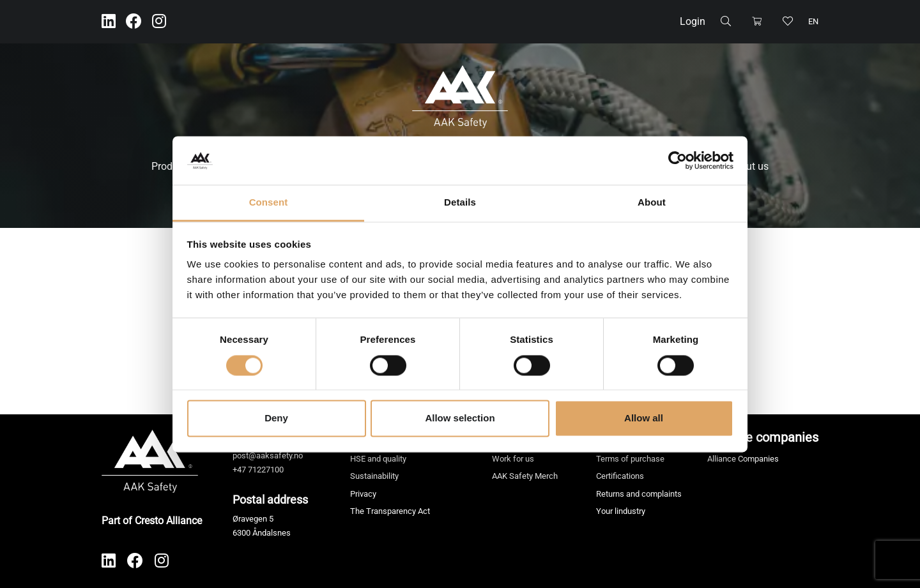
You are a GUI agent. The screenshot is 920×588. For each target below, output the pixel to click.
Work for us (513, 459)
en (813, 21)
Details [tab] (460, 203)
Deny (276, 418)
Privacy (363, 494)
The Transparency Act (390, 511)
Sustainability (374, 476)
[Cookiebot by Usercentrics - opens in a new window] (678, 160)
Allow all (644, 418)
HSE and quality (378, 459)
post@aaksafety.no (268, 456)
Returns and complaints (639, 494)
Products (172, 166)
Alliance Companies (743, 459)
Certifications (620, 476)
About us (748, 166)
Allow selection (460, 418)
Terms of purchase (630, 459)
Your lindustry (621, 511)
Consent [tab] (269, 203)
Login (693, 21)
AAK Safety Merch (525, 476)
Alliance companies (763, 437)
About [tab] (652, 203)
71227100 (266, 470)
